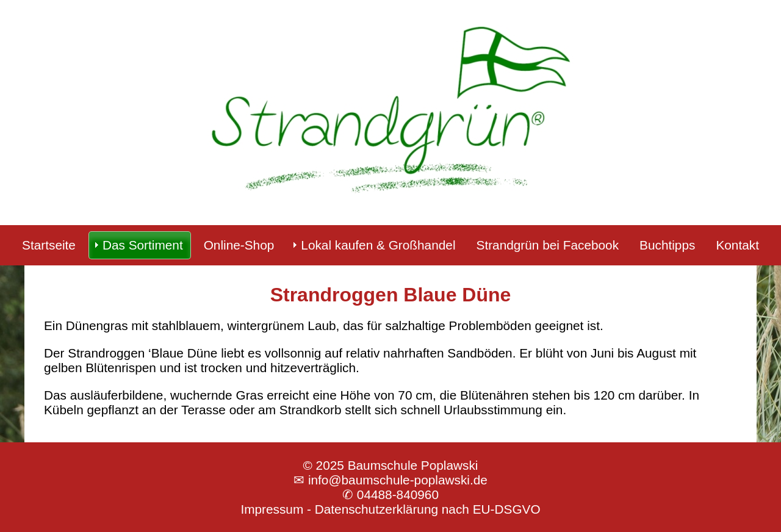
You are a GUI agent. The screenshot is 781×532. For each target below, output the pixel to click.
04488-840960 (398, 494)
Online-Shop (239, 245)
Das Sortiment (143, 245)
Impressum (272, 509)
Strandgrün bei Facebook (548, 245)
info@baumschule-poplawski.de (398, 480)
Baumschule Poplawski (413, 465)
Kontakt (737, 245)
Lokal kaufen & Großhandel (378, 245)
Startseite (49, 245)
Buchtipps (667, 245)
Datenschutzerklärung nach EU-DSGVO (428, 509)
